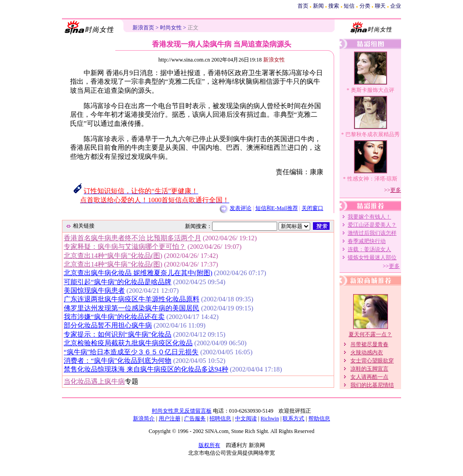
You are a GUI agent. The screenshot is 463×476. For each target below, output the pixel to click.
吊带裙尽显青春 (369, 344)
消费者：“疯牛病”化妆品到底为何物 (118, 361)
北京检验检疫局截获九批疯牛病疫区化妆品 (128, 343)
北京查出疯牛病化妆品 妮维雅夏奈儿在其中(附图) (138, 273)
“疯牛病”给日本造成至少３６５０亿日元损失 (131, 352)
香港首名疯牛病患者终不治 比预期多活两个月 (132, 238)
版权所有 (209, 445)
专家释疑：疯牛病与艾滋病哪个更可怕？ (125, 247)
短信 (349, 6)
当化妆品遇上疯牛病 (94, 381)
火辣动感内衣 (367, 352)
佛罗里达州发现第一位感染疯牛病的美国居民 (132, 308)
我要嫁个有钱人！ (369, 217)
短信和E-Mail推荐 (277, 208)
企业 (396, 6)
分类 (365, 6)
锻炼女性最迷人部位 (372, 257)
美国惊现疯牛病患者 (94, 290)
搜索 (334, 6)
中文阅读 (246, 419)
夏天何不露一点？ (370, 334)
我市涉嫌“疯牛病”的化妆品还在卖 (114, 317)
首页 (303, 6)
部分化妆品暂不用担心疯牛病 (108, 325)
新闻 (318, 6)
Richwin (270, 419)
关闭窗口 (312, 208)
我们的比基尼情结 (372, 385)
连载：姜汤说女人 (369, 249)
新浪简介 (144, 419)
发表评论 (241, 208)
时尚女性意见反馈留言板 (182, 411)
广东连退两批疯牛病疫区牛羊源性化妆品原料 (132, 299)
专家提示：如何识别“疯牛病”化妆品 (118, 334)
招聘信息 (220, 419)
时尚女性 (171, 28)
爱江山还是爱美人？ (372, 225)
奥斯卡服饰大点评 (373, 90)
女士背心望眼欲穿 (372, 361)
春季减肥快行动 (367, 241)
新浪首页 (143, 28)
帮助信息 (319, 419)
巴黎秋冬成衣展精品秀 (373, 134)
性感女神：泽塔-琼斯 (373, 179)
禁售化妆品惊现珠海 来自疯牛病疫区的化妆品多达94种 (146, 369)
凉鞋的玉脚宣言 (369, 369)
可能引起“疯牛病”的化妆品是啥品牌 (118, 282)
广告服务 (195, 419)
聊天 (380, 6)
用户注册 (170, 419)
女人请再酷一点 (369, 377)
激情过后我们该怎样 (372, 233)
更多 (396, 190)
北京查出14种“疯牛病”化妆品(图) (113, 256)
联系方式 (293, 419)
